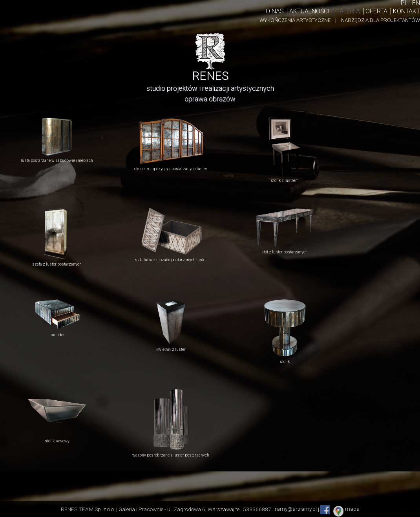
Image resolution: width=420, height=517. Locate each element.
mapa (352, 509)
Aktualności (310, 11)
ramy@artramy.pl (296, 509)
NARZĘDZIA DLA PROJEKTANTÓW (381, 20)
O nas (275, 11)
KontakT (406, 11)
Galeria (348, 11)
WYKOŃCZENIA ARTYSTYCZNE (297, 20)
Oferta (376, 11)
